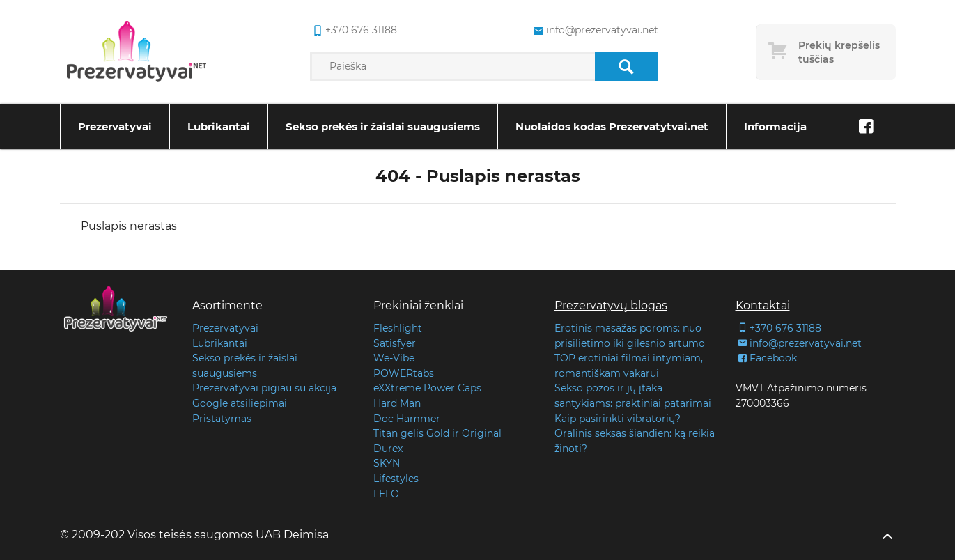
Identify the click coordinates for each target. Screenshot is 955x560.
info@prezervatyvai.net (799, 343)
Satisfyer (395, 343)
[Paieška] (627, 67)
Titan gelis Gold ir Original (437, 433)
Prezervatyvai (115, 126)
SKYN (387, 463)
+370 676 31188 (778, 328)
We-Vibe (394, 358)
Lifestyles (396, 479)
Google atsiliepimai (240, 403)
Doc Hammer (407, 419)
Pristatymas (222, 419)
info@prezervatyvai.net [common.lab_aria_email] (595, 31)
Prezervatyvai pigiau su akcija (264, 388)
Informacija (775, 126)
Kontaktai (763, 305)
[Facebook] (867, 127)
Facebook (766, 358)
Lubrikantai (219, 126)
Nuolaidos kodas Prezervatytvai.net (612, 126)
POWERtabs (404, 373)
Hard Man (397, 403)
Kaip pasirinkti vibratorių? (618, 419)
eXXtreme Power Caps (427, 388)
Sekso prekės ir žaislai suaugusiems (383, 126)
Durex (388, 449)
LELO (386, 494)
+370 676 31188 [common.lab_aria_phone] (354, 31)
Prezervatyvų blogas (611, 305)
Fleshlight (398, 328)
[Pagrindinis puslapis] (137, 52)
